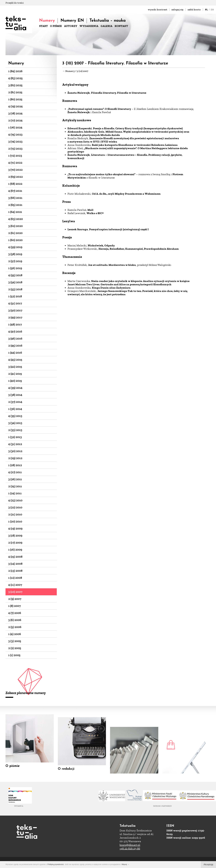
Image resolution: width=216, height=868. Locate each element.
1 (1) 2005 (14, 655)
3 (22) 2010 (15, 507)
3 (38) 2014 (15, 395)
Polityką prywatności (56, 864)
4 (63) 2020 (16, 219)
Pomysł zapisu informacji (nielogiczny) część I (119, 230)
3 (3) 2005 (15, 641)
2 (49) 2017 (15, 317)
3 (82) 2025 (15, 85)
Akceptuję (208, 864)
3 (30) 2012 (15, 451)
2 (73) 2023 (15, 149)
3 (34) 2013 (15, 423)
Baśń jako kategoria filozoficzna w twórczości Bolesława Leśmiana (135, 145)
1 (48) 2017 (15, 324)
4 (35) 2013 (15, 416)
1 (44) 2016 (15, 353)
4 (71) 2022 (15, 163)
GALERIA (106, 26)
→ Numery (69, 71)
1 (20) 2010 (15, 521)
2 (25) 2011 (15, 486)
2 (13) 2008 (15, 571)
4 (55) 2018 (15, 275)
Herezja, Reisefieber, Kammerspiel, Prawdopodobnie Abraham (139, 249)
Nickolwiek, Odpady (101, 246)
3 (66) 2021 (15, 198)
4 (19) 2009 (15, 528)
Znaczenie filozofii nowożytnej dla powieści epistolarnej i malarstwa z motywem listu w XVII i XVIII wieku (123, 140)
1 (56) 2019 (15, 268)
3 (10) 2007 (15, 592)
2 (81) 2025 (15, 92)
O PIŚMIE (56, 26)
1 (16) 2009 (15, 550)
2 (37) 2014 (15, 402)
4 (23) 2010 (15, 500)
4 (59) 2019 (15, 247)
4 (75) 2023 (15, 134)
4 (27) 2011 (15, 472)
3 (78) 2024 (15, 113)
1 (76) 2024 (15, 127)
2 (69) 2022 (15, 177)
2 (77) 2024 (15, 120)
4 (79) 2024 (15, 106)
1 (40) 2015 (15, 381)
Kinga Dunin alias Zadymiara (111, 288)
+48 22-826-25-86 (130, 848)
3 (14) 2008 (15, 564)
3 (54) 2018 (15, 282)
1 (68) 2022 (15, 184)
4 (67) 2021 (15, 191)
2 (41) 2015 (15, 374)
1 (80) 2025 (15, 99)
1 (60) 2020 (15, 240)
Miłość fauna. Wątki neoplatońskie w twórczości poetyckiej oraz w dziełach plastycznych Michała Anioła (128, 134)
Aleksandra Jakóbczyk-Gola (86, 132)
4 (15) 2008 (15, 557)
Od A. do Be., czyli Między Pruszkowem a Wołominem (126, 194)
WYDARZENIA (89, 26)
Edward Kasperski (80, 129)
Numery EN (72, 21)
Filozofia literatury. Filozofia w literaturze (119, 93)
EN (212, 10)
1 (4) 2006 (15, 634)
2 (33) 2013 (15, 430)
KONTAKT (121, 26)
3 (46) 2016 (15, 338)
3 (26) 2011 (15, 479)
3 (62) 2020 (15, 226)
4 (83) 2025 (15, 78)
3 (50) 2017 (15, 310)
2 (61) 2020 (15, 233)
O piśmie (13, 769)
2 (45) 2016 (15, 346)
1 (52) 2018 (15, 296)
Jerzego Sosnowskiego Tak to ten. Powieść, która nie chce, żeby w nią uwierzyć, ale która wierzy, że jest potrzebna (127, 293)
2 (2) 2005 (15, 648)
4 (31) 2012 (15, 444)
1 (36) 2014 (15, 409)
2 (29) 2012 (15, 458)
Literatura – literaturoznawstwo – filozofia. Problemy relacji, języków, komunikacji (125, 157)
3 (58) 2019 (15, 254)
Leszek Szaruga (78, 230)
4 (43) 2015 (15, 360)
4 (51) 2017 (15, 303)
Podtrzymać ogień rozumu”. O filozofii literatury (100, 109)
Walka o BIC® (95, 213)
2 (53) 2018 (15, 289)
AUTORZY (71, 26)
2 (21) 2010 (15, 514)
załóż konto (194, 10)
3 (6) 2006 (15, 620)
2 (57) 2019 (15, 261)
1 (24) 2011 (15, 493)
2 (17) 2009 (15, 542)
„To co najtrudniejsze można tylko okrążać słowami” (101, 175)
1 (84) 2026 (15, 71)
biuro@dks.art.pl (130, 845)
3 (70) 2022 (15, 170)
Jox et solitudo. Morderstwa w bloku (112, 265)
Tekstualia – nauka (108, 21)
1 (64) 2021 (15, 212)
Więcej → (125, 864)
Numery (47, 21)
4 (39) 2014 (15, 388)
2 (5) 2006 (15, 627)
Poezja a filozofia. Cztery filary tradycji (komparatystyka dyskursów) (138, 129)
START (43, 26)
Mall (90, 210)
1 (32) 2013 (15, 437)
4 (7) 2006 (15, 613)
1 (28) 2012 (15, 465)
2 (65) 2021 (15, 205)
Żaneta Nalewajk (79, 93)
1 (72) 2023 (15, 156)
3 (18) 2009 (15, 535)
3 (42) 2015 (15, 367)
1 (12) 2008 (15, 578)
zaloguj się (177, 10)
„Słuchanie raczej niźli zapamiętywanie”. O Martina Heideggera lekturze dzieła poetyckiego (128, 150)
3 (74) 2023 (15, 141)
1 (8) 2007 (14, 606)
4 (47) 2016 (15, 331)
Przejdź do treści (15, 3)
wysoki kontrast (158, 10)
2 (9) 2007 (15, 599)
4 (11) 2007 (15, 585)
